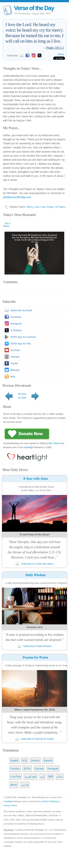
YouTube (15, 350)
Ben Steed (54, 443)
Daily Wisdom (36, 575)
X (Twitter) (16, 330)
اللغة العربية (31, 777)
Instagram (16, 324)
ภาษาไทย (16, 777)
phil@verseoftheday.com (17, 197)
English (14, 761)
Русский (39, 769)
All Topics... (61, 207)
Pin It (8, 224)
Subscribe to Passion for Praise (35, 739)
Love (43, 207)
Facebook (16, 317)
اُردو (42, 777)
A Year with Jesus (35, 479)
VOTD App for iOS (20, 344)
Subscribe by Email (18, 310)
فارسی (25, 785)
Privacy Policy (10, 805)
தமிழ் (60, 777)
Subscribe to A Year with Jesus (35, 564)
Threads (15, 357)
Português (53, 769)
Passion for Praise (35, 657)
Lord (37, 207)
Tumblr (14, 363)
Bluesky (15, 370)
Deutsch (35, 761)
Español (48, 761)
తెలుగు (14, 785)
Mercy (30, 207)
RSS (13, 377)
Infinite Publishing (50, 801)
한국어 (27, 769)
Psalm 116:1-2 (55, 48)
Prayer (50, 207)
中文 (25, 761)
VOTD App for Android (23, 337)
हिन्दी (51, 777)
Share (61, 54)
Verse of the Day (34, 8)
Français (15, 769)
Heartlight (29, 447)
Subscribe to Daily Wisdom (35, 646)
